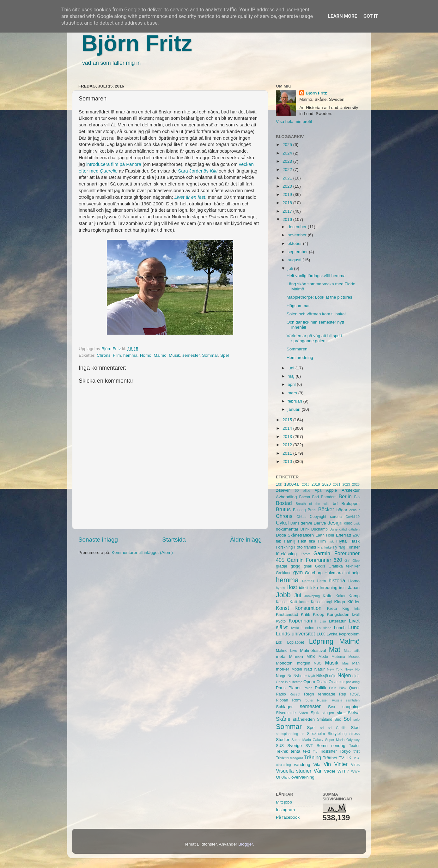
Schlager (284, 707)
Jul (298, 595)
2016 (288, 219)
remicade (327, 694)
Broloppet (350, 504)
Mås (345, 663)
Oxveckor (337, 682)
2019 (288, 194)
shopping (351, 707)
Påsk (343, 688)
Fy (335, 547)
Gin (347, 561)
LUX (321, 634)
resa (355, 694)
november (298, 235)
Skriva (354, 713)
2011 (288, 453)
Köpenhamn (303, 621)
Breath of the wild (313, 504)
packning (353, 682)
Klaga (340, 602)
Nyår (312, 676)
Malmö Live (286, 651)
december (298, 227)
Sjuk (315, 713)
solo (356, 719)
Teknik (282, 751)
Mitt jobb (284, 802)
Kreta (332, 608)
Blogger (246, 844)
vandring (302, 765)
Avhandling (286, 497)
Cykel (282, 523)
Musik (174, 355)
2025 (288, 145)
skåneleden (304, 719)
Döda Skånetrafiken (295, 535)
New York (335, 669)
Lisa (323, 621)
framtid (310, 547)
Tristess (283, 758)
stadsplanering (287, 734)
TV (341, 758)
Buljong (299, 510)
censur (355, 510)
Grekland (284, 573)
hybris (280, 588)
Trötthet (330, 758)
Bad (315, 497)
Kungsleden (338, 614)
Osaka (322, 682)
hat (347, 573)
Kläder (353, 602)
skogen (328, 713)
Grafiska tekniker (344, 566)
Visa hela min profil (294, 121)
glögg (295, 566)
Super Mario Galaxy (307, 740)
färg (342, 547)
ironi (343, 588)
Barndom (329, 497)
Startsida (174, 540)
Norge (281, 676)
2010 (288, 461)
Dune (333, 529)
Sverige (295, 746)
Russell (322, 700)
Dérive (320, 523)
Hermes (308, 581)
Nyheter (300, 676)
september (298, 252)
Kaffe (328, 596)
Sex (332, 707)
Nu (290, 676)
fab (279, 541)
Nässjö (322, 676)
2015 (288, 420)
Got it (371, 16)
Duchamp (319, 529)
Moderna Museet (346, 657)
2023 (288, 161)
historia (337, 580)
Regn (309, 694)
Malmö (160, 355)
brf (335, 504)
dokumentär (287, 529)
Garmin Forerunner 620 (314, 560)
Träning (313, 757)
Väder (330, 771)
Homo (146, 355)
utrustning (283, 765)
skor (341, 713)
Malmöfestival (313, 650)
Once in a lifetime (289, 682)
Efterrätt (344, 535)
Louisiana (324, 628)
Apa (318, 490)
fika (312, 541)
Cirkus (301, 517)
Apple (332, 490)
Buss (312, 510)
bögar (342, 510)
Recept (295, 694)
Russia (337, 700)
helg (356, 573)
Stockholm (316, 734)
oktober (295, 243)
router (309, 700)
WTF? (343, 771)
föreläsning (286, 554)
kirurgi (327, 602)
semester (191, 355)
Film (117, 355)
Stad (355, 728)
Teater (354, 746)
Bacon (304, 497)
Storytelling (337, 734)
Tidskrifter (328, 751)
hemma (130, 355)
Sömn (322, 746)
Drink (305, 529)
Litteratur (337, 621)
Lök (279, 642)
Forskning (284, 547)
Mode (323, 657)
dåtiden (354, 529)
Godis (320, 566)
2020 (288, 186)
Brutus (283, 509)
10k (279, 484)
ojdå (356, 676)
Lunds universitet (295, 634)
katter (304, 602)
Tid (315, 751)
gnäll (308, 566)
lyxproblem (349, 634)
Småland (325, 719)
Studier (283, 740)
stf (303, 734)
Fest (302, 541)
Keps (315, 602)
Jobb (283, 595)
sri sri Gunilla (333, 728)
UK (348, 758)
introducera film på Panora (114, 164)
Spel (225, 355)
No (357, 669)
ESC (356, 535)
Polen (308, 688)
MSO (318, 663)
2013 (288, 437)
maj (292, 376)
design (335, 523)
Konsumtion (308, 608)
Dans (295, 523)
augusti (295, 260)
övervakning (303, 777)
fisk (331, 541)
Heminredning (300, 358)
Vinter (341, 764)
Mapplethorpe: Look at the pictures (319, 297)
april (292, 384)
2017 (288, 211)
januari (295, 409)
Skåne (283, 719)
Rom (296, 700)
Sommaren (297, 349)
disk (357, 523)
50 (297, 490)
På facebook (288, 817)
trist (356, 751)
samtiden (353, 700)
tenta (295, 751)
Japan (354, 588)
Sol (347, 719)
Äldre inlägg (246, 540)
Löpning (321, 641)
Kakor (341, 596)
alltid (307, 490)
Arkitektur (351, 490)
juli (291, 268)
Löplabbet (296, 642)
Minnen (296, 656)
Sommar (210, 355)
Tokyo (345, 751)
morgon (304, 663)
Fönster (353, 547)
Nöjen (344, 675)
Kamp (354, 596)
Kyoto (281, 621)
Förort (305, 554)
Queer (354, 688)
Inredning (329, 588)
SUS (280, 746)
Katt (293, 602)
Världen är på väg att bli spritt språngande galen (314, 338)
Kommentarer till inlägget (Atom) (142, 552)
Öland (286, 777)
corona (336, 517)
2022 (288, 170)
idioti (303, 588)
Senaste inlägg (98, 540)
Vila (317, 765)
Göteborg (314, 573)
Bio (357, 497)
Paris (281, 688)
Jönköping (312, 596)
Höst (292, 587)
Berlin (345, 496)
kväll (356, 615)
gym (298, 572)
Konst (282, 608)
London (308, 628)
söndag (338, 746)
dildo (348, 523)
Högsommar (298, 306)
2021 (288, 178)
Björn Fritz (137, 43)
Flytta (341, 541)
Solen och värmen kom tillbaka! (316, 314)
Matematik (352, 651)
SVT (309, 746)
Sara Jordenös (198, 171)
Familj (289, 541)
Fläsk (355, 541)
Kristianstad (287, 614)
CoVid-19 (353, 517)
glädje (282, 566)
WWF (355, 771)
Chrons (104, 355)
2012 (288, 445)
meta (281, 656)
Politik (320, 688)
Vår (318, 771)
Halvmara (334, 573)
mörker (283, 669)
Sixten (303, 713)
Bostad (284, 503)
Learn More (343, 16)
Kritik (306, 614)
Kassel (282, 602)
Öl (278, 777)
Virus (355, 765)
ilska (314, 588)
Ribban (282, 700)
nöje (333, 676)
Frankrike (324, 547)
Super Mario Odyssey (342, 740)
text (307, 751)
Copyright (318, 517)
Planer (295, 688)
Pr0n (333, 688)
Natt (308, 669)
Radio (281, 694)
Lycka (332, 634)
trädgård (297, 758)
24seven (283, 490)
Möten (297, 669)
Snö (338, 719)
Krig (346, 609)
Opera (309, 682)
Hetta (321, 581)
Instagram (285, 810)
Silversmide (286, 713)
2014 (288, 428)
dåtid (343, 529)
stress (355, 734)
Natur (319, 669)
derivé (306, 523)
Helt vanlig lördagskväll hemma (316, 276)
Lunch (340, 628)
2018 (288, 203)
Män (356, 663)
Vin (327, 764)
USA (356, 758)
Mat (335, 649)
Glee (356, 561)
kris (357, 609)
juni (292, 368)
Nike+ (349, 669)
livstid (295, 628)
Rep (343, 694)
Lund (354, 627)
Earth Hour (325, 535)
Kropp (319, 614)
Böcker (326, 509)
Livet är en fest (190, 197)
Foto (298, 547)
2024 (288, 153)
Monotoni (285, 663)
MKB (311, 657)
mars (293, 393)
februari (295, 401)
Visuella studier (294, 771)
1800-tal (292, 484)
